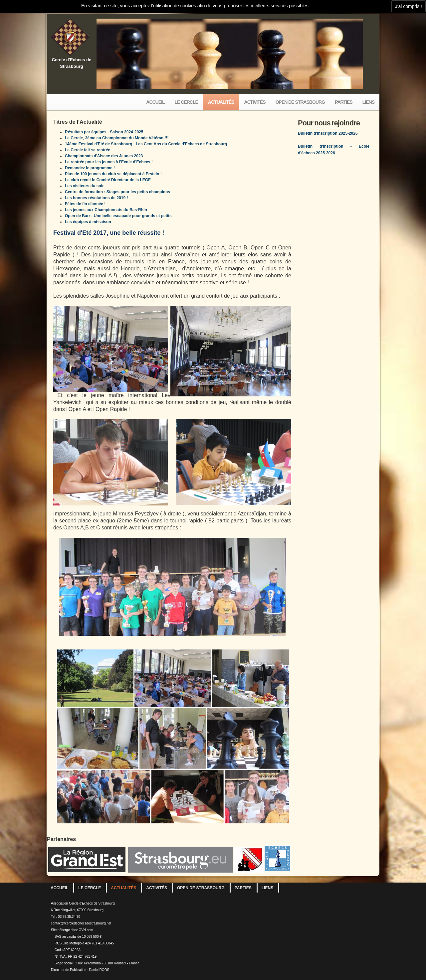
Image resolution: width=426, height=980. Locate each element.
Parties (344, 102)
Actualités (221, 102)
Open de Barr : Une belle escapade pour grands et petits (118, 216)
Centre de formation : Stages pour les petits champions (117, 192)
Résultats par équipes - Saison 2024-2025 (104, 132)
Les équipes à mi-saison (88, 222)
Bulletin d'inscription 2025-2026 (328, 133)
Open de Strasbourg (300, 102)
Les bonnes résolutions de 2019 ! (96, 198)
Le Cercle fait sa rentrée (88, 150)
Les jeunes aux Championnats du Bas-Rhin (106, 210)
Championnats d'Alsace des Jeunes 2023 (104, 156)
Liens (368, 102)
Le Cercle (186, 102)
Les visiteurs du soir (84, 186)
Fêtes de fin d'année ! (85, 204)
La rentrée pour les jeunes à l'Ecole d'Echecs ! (109, 162)
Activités (255, 102)
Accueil (155, 102)
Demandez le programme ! (90, 168)
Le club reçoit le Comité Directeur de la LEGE (108, 180)
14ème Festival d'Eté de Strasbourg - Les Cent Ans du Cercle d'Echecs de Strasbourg (146, 144)
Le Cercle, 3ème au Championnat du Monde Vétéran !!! (117, 138)
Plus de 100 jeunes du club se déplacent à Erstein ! (113, 174)
